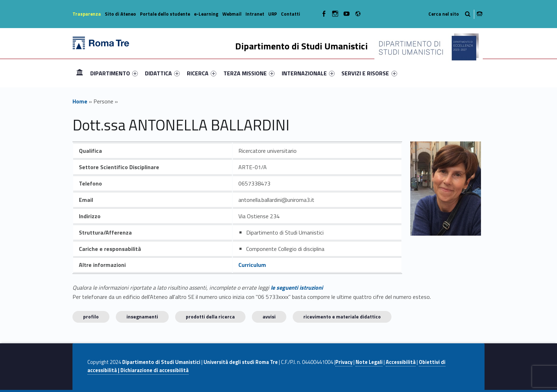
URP (273, 14)
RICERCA (202, 73)
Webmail (232, 14)
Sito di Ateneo (120, 14)
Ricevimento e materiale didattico (342, 316)
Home (80, 73)
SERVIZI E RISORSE (369, 73)
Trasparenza (87, 14)
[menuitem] (80, 73)
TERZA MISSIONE (249, 73)
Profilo (91, 316)
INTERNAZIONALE (308, 73)
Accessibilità (401, 362)
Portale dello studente (165, 14)
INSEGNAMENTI (142, 316)
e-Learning (206, 14)
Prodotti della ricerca (210, 316)
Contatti (291, 14)
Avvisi (269, 316)
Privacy (344, 362)
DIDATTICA (162, 73)
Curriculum (252, 265)
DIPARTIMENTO (114, 73)
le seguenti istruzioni (297, 288)
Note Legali (369, 362)
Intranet (255, 14)
